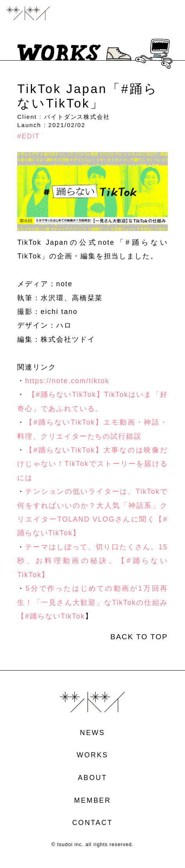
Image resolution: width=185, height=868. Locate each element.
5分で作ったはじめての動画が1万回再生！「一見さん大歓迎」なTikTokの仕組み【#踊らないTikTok (92, 602)
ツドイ (28, 14)
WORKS (93, 755)
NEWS (92, 733)
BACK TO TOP (139, 637)
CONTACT (92, 823)
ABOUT (92, 778)
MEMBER (93, 801)
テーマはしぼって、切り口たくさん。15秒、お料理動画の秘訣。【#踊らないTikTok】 (92, 561)
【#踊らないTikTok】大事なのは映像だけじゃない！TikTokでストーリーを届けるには (92, 464)
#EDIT (28, 136)
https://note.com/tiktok (67, 381)
